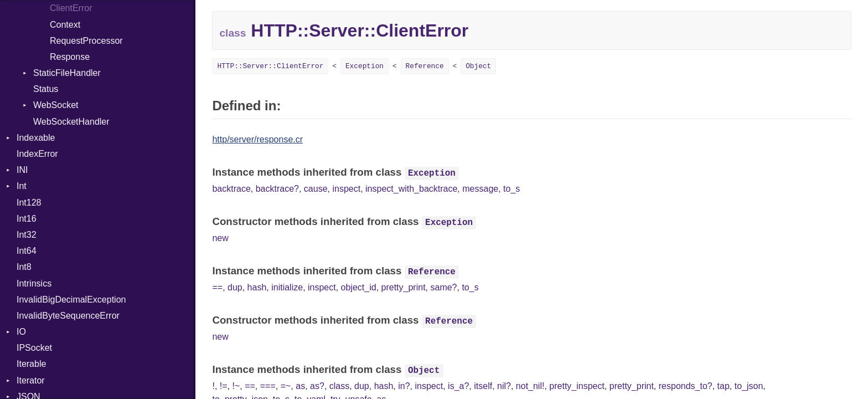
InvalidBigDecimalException (71, 300)
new (220, 238)
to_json (749, 386)
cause (316, 189)
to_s (512, 189)
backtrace (231, 189)
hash (257, 287)
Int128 (29, 203)
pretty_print (404, 287)
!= (224, 386)
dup (235, 287)
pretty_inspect (577, 386)
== (217, 287)
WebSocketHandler (71, 122)
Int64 (27, 251)
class (339, 386)
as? (317, 386)
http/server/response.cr (257, 139)
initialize (287, 287)
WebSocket (56, 105)
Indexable (36, 138)
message (480, 189)
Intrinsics (34, 283)
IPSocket (34, 348)
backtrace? (277, 189)
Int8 (24, 267)
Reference (425, 66)
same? (443, 287)
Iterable (31, 364)
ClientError (71, 8)
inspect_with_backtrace (411, 189)
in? (404, 386)
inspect (346, 189)
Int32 (27, 235)
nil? (504, 386)
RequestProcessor (86, 41)
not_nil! (530, 386)
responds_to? (686, 386)
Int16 (27, 219)
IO (21, 332)
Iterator (31, 380)
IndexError (37, 154)
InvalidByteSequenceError (68, 316)
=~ (286, 386)
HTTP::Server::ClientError (270, 66)
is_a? (458, 386)
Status (46, 89)
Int (22, 186)
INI (22, 170)
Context (65, 25)
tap (724, 386)
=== (268, 386)
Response (70, 57)
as (300, 386)
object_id (359, 287)
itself (483, 386)
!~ (236, 386)
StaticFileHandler (67, 73)
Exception (365, 66)
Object (478, 66)
